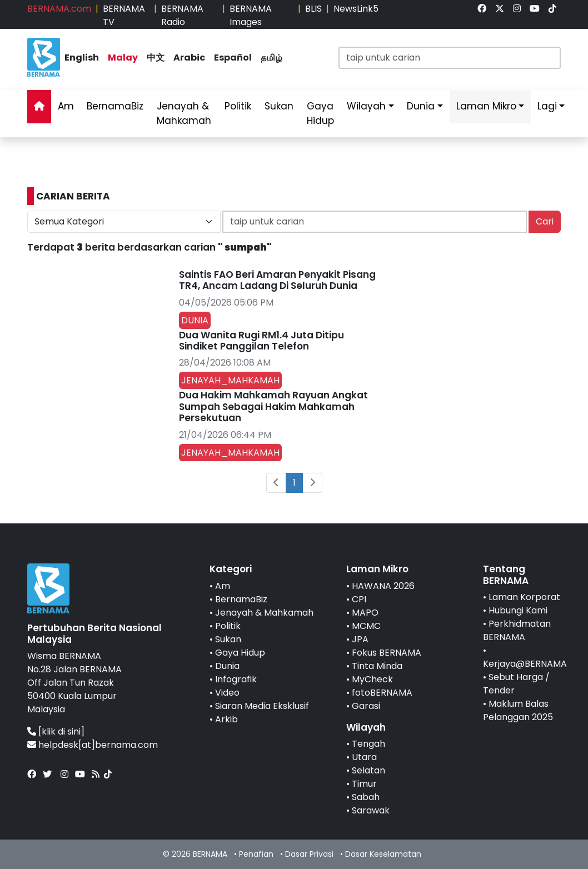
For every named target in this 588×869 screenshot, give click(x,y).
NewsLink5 (356, 9)
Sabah (366, 797)
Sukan (279, 106)
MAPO (365, 613)
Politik (238, 106)
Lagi (547, 106)
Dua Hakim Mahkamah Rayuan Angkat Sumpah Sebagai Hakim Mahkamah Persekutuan (273, 406)
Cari (545, 221)
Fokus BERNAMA (387, 653)
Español (233, 58)
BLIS (313, 9)
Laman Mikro (486, 106)
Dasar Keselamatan (383, 854)
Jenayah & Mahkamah (184, 113)
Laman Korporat (524, 597)
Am (66, 106)
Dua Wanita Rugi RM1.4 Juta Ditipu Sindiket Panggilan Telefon (261, 341)
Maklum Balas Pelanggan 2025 (518, 710)
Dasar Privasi (309, 854)
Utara (364, 757)
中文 (156, 58)
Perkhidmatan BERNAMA (517, 630)
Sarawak (371, 810)
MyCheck (372, 679)
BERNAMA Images (251, 15)
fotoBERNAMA (382, 693)
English (82, 58)
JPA (360, 639)
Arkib (226, 719)
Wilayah (366, 106)
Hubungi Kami (518, 610)
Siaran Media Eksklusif (262, 706)
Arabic (189, 58)
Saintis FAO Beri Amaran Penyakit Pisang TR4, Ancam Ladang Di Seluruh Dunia (277, 280)
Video (227, 693)
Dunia (421, 106)
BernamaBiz (115, 106)
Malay (123, 58)
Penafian (256, 854)
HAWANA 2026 (383, 586)
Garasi (366, 706)
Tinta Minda (377, 666)
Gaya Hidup (320, 113)
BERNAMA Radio (182, 15)
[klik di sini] (61, 731)
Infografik (236, 679)
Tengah (368, 744)
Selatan (368, 770)
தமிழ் (271, 58)
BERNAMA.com (59, 9)
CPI (359, 599)
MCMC (366, 626)
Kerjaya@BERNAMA (525, 664)
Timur (364, 784)
